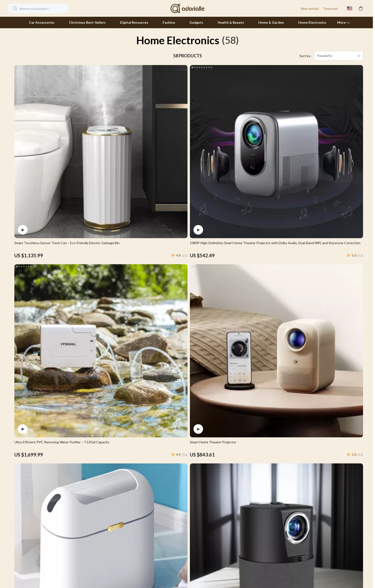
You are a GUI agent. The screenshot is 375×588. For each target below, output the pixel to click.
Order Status (261, 511)
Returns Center (263, 496)
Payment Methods (265, 503)
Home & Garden (271, 22)
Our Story (149, 480)
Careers (147, 496)
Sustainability (151, 543)
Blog (144, 472)
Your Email (36, 469)
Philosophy (149, 551)
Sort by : (306, 62)
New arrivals (310, 8)
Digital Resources (134, 22)
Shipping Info (261, 480)
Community (150, 559)
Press (145, 503)
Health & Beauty (231, 22)
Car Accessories (42, 22)
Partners (148, 535)
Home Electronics (312, 22)
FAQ (254, 488)
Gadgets (196, 22)
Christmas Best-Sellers (87, 22)
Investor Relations (155, 527)
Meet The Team (153, 488)
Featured (331, 8)
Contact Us (259, 472)
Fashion (169, 22)
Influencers (150, 511)
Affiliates (148, 519)
